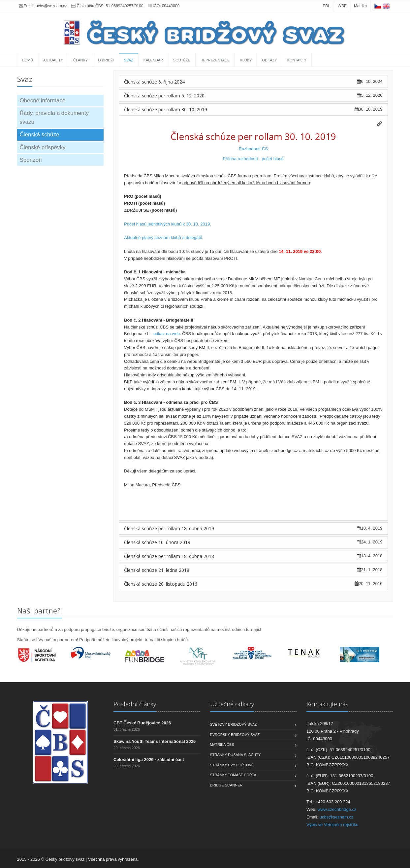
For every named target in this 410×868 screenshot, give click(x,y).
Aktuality (53, 60)
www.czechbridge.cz (337, 809)
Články (80, 60)
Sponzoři (31, 160)
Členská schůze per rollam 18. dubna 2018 (169, 556)
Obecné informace (43, 101)
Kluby (246, 60)
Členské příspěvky (43, 147)
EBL (326, 6)
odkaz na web (167, 334)
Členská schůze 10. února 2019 (157, 542)
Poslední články (135, 704)
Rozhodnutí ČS (253, 149)
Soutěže (182, 60)
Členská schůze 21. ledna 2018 (157, 570)
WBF (342, 6)
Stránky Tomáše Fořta (233, 775)
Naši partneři (40, 610)
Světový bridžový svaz (234, 724)
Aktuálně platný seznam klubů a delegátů (163, 238)
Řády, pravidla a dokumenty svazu (54, 118)
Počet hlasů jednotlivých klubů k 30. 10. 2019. (168, 224)
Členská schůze (40, 135)
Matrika (360, 6)
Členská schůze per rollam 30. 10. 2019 (166, 109)
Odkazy (269, 60)
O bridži (106, 60)
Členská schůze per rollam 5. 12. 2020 (164, 96)
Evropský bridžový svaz (235, 735)
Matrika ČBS (222, 745)
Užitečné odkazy (232, 704)
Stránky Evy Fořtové (232, 765)
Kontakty (297, 60)
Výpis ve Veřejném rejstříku (332, 825)
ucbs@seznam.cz (51, 6)
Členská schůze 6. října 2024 (154, 82)
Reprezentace (215, 60)
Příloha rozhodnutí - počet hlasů (253, 159)
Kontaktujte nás (327, 704)
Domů (28, 60)
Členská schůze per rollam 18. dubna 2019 (169, 528)
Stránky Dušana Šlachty (236, 755)
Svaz (129, 60)
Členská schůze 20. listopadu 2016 (161, 584)
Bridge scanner (226, 785)
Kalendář (153, 60)
